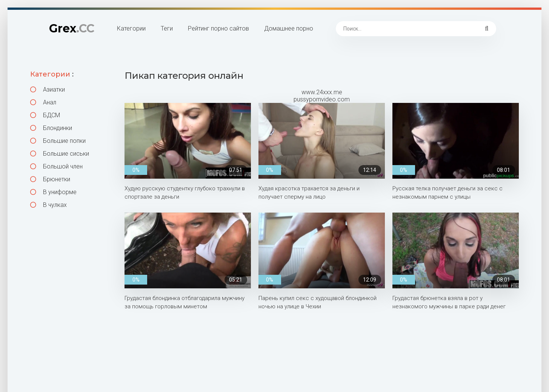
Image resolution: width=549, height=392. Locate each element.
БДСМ (45, 115)
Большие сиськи (60, 154)
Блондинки (51, 128)
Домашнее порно (289, 28)
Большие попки (58, 141)
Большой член (56, 166)
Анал (43, 102)
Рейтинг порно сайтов (218, 28)
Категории (131, 28)
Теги (167, 28)
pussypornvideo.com (322, 99)
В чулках (48, 205)
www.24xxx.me (322, 92)
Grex (72, 28)
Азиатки (48, 90)
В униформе (53, 192)
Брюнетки (50, 179)
